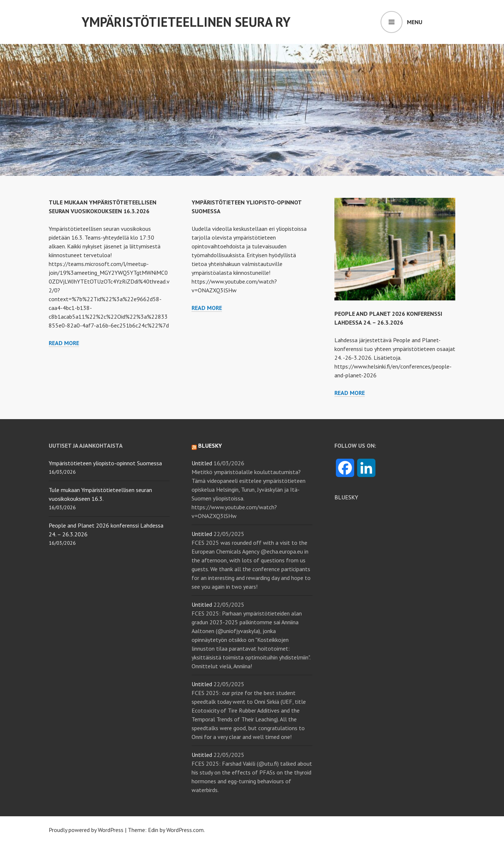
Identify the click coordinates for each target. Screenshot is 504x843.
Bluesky (210, 445)
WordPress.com (185, 830)
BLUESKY (346, 497)
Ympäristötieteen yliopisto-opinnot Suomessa (105, 463)
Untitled (202, 463)
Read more (64, 343)
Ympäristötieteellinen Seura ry (186, 22)
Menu (415, 22)
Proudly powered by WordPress (86, 830)
